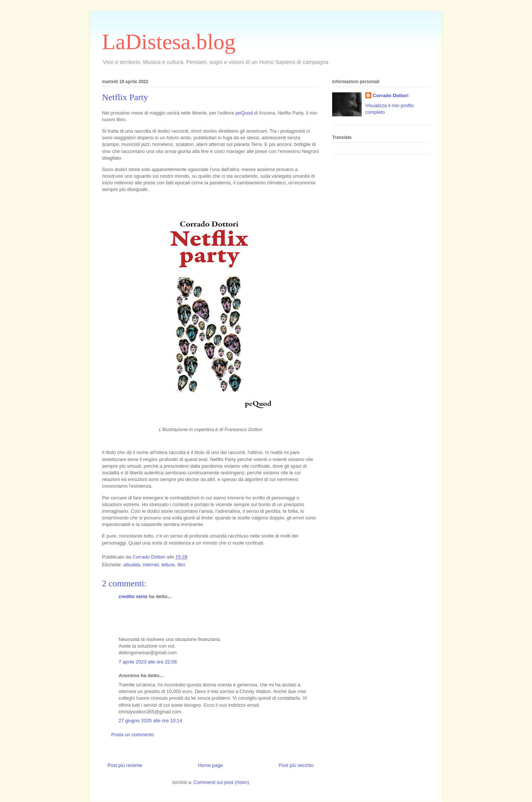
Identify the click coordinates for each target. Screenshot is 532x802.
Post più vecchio (296, 765)
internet (151, 565)
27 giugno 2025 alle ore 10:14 (150, 721)
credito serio (133, 596)
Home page (210, 765)
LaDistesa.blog (169, 42)
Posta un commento (133, 735)
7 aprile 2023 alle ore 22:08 (148, 662)
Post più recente (125, 765)
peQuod (244, 113)
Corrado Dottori (391, 95)
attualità (132, 565)
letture (168, 565)
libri (181, 565)
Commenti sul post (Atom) (221, 782)
